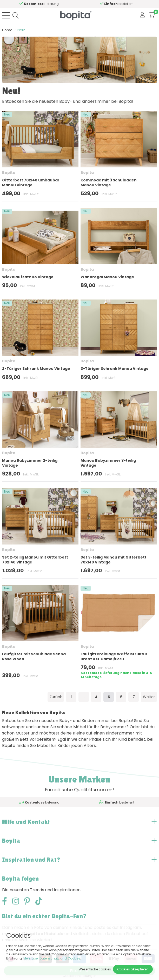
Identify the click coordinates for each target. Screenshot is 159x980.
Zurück (56, 697)
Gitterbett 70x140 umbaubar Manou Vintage (31, 183)
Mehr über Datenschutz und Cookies (52, 958)
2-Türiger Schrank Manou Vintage (36, 369)
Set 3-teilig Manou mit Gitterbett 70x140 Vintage (114, 560)
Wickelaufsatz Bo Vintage (28, 277)
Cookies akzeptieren (133, 969)
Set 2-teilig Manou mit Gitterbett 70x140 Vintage (35, 560)
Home (7, 30)
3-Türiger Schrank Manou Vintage (115, 369)
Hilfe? (57, 4)
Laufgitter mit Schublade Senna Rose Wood (34, 656)
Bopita (9, 173)
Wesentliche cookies (95, 969)
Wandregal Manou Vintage (107, 277)
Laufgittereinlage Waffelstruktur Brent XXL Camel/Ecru (114, 656)
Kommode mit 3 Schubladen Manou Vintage (109, 183)
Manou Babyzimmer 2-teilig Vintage (30, 463)
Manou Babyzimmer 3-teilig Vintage (108, 463)
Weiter (149, 697)
